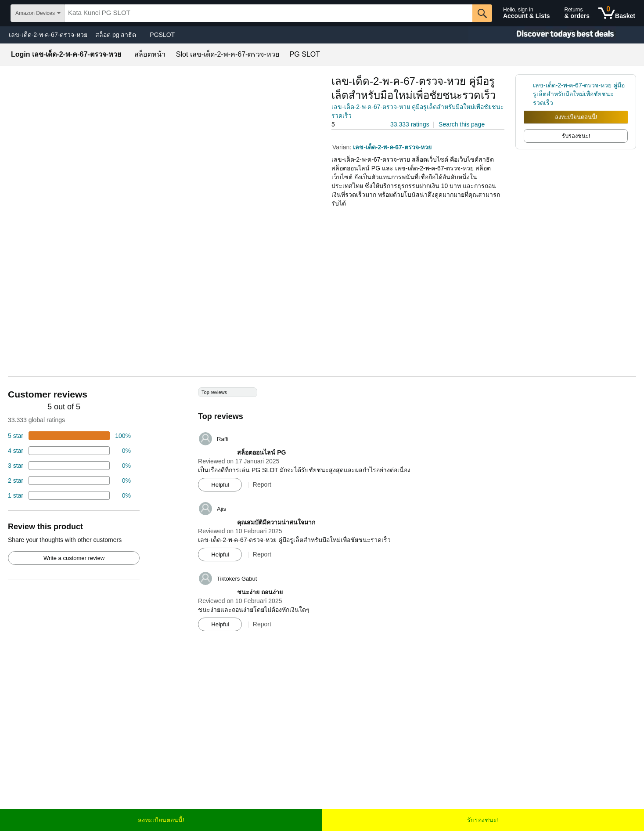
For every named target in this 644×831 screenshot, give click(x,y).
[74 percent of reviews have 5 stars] (69, 436)
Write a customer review (74, 558)
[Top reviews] (322, 513)
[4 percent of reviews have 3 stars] (69, 466)
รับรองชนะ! (483, 820)
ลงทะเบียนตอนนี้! (576, 117)
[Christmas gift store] (556, 35)
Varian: (343, 147)
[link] (528, 94)
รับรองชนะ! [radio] (576, 136)
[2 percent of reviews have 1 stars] (69, 495)
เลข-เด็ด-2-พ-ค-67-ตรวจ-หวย (48, 35)
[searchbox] (268, 13)
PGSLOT (162, 35)
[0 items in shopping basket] (617, 13)
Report (262, 484)
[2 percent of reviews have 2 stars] (69, 481)
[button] (356, 125)
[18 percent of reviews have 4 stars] (69, 451)
